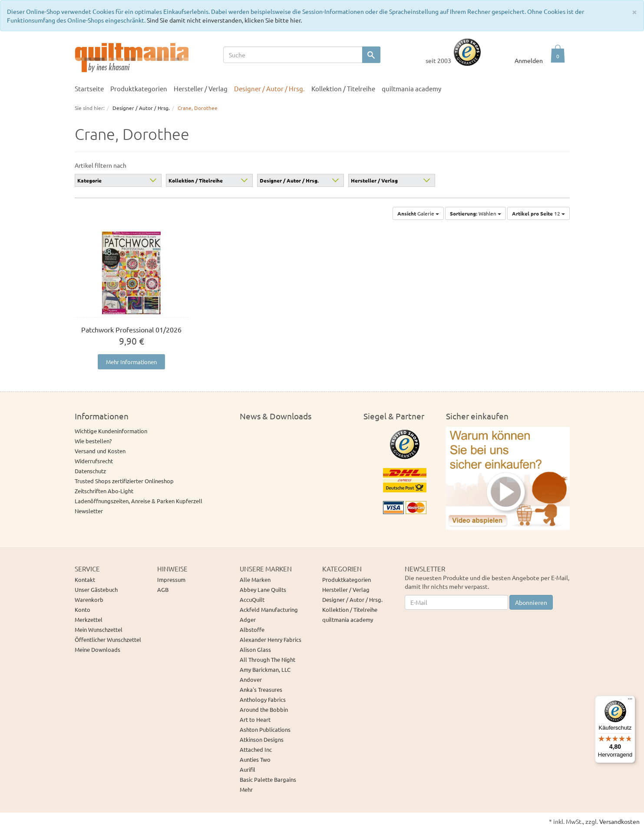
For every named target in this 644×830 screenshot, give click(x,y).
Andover (251, 679)
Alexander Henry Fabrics (271, 639)
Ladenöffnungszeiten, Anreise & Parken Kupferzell (139, 501)
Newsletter (89, 511)
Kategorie (89, 180)
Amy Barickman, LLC (265, 669)
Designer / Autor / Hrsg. (269, 88)
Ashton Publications (265, 729)
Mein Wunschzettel (99, 629)
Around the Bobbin (264, 709)
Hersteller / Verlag (201, 88)
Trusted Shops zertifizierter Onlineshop (124, 481)
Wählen (476, 213)
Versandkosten (619, 821)
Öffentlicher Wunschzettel (108, 639)
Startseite (89, 88)
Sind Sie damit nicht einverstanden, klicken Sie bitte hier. (224, 20)
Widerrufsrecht (94, 461)
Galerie (418, 213)
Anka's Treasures (261, 689)
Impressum (171, 579)
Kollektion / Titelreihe (343, 88)
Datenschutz (90, 471)
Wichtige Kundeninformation (111, 431)
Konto (83, 609)
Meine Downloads (97, 649)
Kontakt (85, 579)
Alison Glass (255, 649)
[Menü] (630, 701)
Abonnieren (531, 602)
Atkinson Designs (262, 739)
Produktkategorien (139, 88)
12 (538, 213)
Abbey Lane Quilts (263, 589)
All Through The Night (268, 659)
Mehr (246, 789)
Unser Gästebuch (96, 589)
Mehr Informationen (131, 362)
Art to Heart (255, 719)
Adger (248, 619)
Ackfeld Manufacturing (269, 609)
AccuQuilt (252, 599)
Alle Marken (255, 579)
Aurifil (248, 769)
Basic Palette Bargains (268, 779)
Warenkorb (89, 599)
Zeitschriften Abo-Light (104, 491)
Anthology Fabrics (263, 699)
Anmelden (529, 60)
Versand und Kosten (100, 451)
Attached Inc (256, 749)
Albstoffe (252, 629)
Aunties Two (255, 759)
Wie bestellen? (93, 441)
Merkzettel (89, 619)
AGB (163, 589)
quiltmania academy (411, 88)
